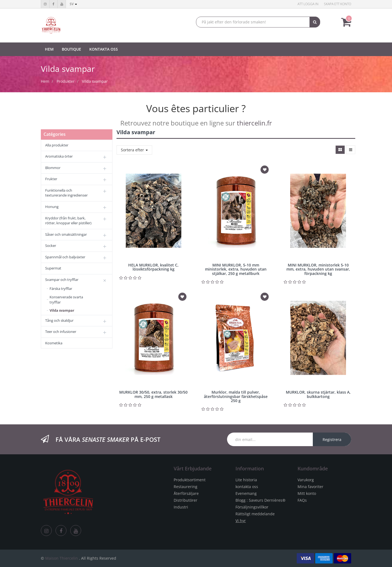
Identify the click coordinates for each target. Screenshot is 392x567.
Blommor (53, 168)
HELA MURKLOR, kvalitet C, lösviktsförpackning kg (153, 267)
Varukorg (306, 480)
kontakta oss (247, 487)
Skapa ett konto (338, 4)
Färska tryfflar (61, 289)
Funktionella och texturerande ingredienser (66, 193)
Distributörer (186, 500)
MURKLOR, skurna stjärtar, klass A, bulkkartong (318, 394)
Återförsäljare (186, 493)
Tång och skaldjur (59, 320)
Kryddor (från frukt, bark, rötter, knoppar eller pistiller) (68, 221)
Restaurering (186, 487)
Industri (181, 507)
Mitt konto (307, 493)
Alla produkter (57, 145)
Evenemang (246, 493)
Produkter (66, 81)
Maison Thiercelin (62, 558)
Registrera (332, 439)
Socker (51, 246)
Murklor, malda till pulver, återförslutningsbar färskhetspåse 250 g (236, 396)
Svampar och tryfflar (62, 280)
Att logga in (308, 4)
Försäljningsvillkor (252, 507)
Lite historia (246, 480)
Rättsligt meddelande (255, 514)
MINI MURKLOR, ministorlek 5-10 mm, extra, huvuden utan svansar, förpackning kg (318, 269)
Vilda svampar (95, 81)
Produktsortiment (190, 480)
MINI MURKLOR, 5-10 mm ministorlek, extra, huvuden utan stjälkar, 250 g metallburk (236, 269)
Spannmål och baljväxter (65, 257)
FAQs (302, 500)
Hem (45, 81)
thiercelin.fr (254, 123)
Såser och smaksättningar (66, 234)
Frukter (51, 179)
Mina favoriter (310, 487)
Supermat (53, 268)
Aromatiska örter (59, 156)
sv (73, 4)
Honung (52, 207)
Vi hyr (241, 521)
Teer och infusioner (61, 332)
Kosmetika (54, 343)
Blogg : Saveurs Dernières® (261, 500)
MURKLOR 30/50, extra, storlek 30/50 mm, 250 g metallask (153, 394)
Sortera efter (134, 150)
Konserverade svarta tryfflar (66, 300)
